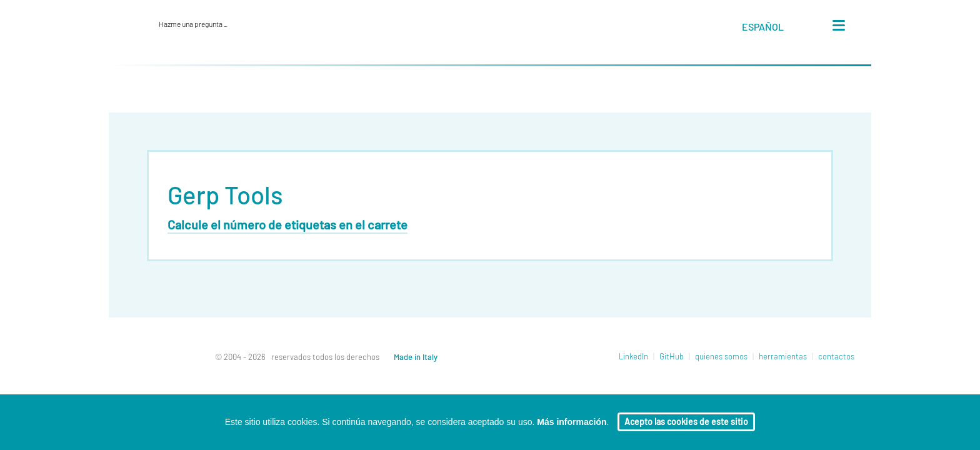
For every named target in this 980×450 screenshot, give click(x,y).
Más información (572, 422)
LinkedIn (633, 357)
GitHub (672, 357)
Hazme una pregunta (193, 24)
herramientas (783, 357)
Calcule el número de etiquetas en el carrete (287, 226)
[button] (774, 29)
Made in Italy (416, 358)
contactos (836, 357)
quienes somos (721, 357)
